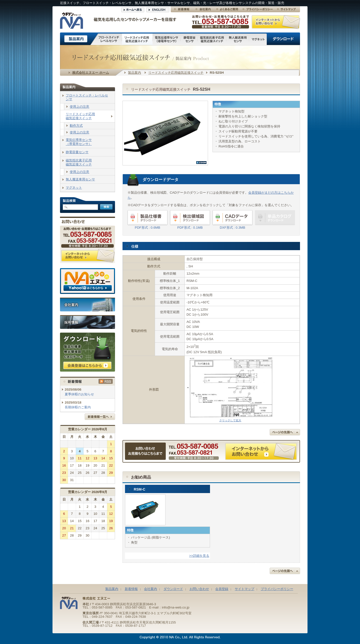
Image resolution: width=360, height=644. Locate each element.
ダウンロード (173, 589)
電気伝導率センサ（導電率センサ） (79, 142)
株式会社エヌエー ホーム (91, 73)
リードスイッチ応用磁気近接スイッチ (176, 73)
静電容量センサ (77, 152)
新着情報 (131, 589)
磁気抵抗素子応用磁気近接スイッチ (79, 162)
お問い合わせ (199, 589)
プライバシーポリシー (277, 589)
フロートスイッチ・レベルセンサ (87, 97)
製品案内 (134, 73)
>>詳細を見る (199, 556)
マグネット (74, 188)
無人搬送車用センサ (80, 179)
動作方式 (76, 126)
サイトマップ (244, 589)
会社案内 (150, 589)
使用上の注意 (79, 107)
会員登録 (222, 589)
